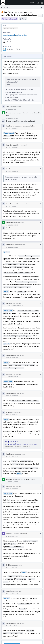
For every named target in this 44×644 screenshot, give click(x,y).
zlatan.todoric (11, 35)
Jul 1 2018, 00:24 (11, 619)
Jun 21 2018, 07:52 (12, 171)
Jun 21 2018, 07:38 (12, 128)
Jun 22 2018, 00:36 (12, 355)
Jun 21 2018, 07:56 (12, 206)
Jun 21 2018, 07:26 (12, 118)
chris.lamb (19, 35)
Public (24, 19)
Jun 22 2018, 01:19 (12, 373)
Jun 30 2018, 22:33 (12, 588)
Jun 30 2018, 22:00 (12, 562)
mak (4, 35)
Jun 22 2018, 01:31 (12, 392)
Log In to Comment (12, 638)
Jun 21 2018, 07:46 (12, 147)
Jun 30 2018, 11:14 (12, 484)
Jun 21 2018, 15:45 (17, 304)
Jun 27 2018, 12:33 (12, 453)
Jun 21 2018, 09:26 (12, 247)
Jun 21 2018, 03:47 (12, 109)
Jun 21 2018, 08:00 (12, 225)
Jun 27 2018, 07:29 (12, 411)
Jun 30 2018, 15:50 (12, 532)
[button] (42, 3)
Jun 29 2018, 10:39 (12, 478)
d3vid (25, 35)
